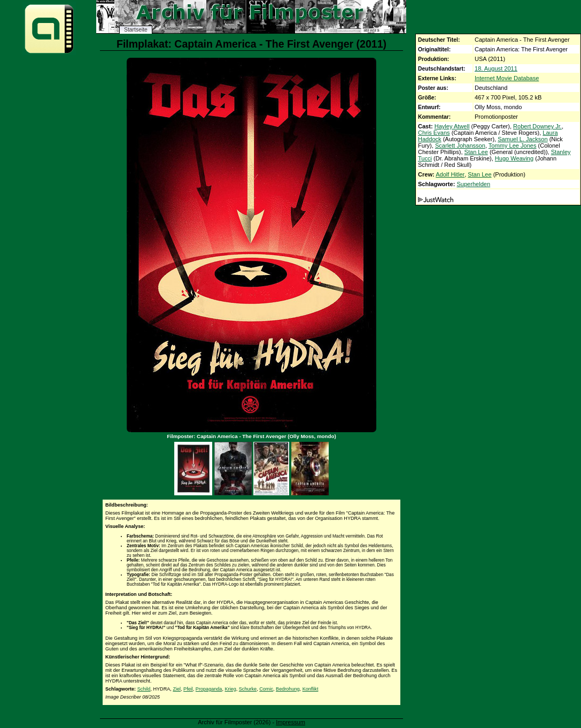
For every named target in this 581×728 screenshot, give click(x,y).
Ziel (177, 689)
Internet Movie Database (507, 78)
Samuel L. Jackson (522, 139)
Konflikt (311, 689)
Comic (266, 689)
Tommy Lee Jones (513, 145)
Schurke (248, 689)
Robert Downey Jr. (537, 126)
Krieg (230, 689)
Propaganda (209, 689)
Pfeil (188, 689)
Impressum (290, 722)
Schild (144, 689)
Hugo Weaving (514, 158)
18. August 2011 (496, 68)
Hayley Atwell (452, 126)
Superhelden (473, 184)
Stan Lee (476, 152)
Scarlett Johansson (460, 145)
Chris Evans (434, 133)
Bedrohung (288, 689)
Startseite (136, 30)
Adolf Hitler (450, 174)
